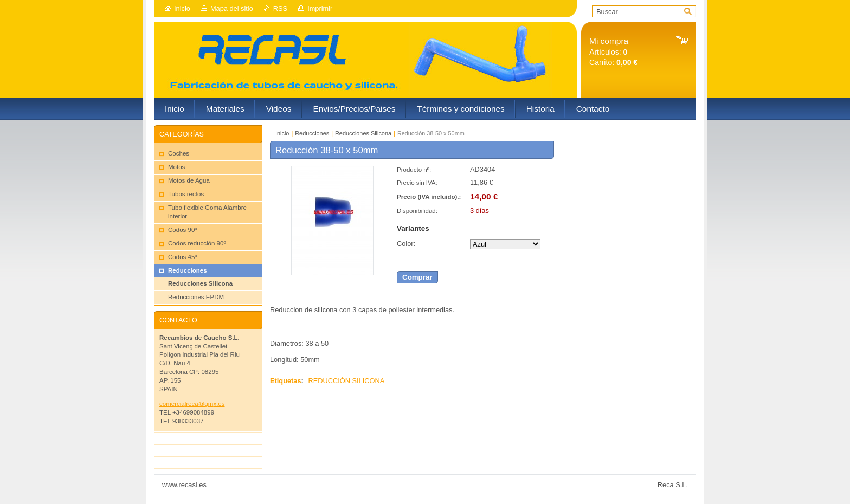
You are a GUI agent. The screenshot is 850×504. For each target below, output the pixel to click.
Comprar (417, 277)
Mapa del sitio (232, 8)
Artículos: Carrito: (613, 52)
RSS (280, 8)
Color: (406, 244)
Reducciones (312, 133)
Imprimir (320, 8)
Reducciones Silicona (363, 133)
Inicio (182, 8)
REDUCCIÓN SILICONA (346, 381)
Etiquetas (286, 381)
